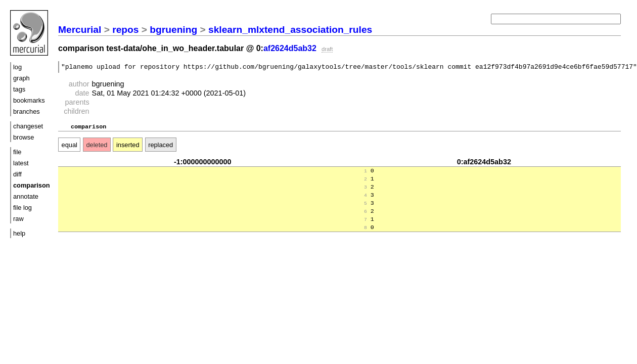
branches (27, 111)
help (19, 233)
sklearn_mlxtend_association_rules (290, 30)
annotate (26, 196)
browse (24, 137)
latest (21, 163)
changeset (28, 126)
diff (17, 174)
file (17, 152)
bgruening (173, 30)
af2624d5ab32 (290, 48)
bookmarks (29, 100)
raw (18, 219)
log (17, 67)
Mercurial (80, 30)
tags (19, 89)
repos (125, 30)
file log (22, 208)
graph (21, 78)
